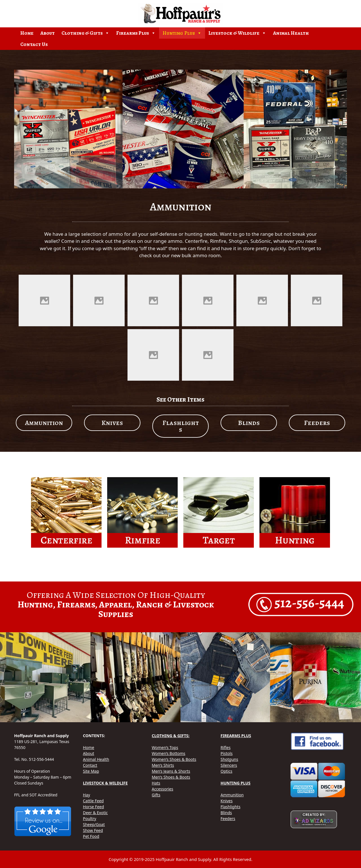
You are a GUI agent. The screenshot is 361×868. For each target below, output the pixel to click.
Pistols (227, 753)
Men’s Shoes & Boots (171, 777)
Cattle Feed (93, 801)
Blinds (226, 813)
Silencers (229, 765)
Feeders (228, 819)
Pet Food (91, 836)
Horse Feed (93, 807)
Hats (156, 783)
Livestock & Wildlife (237, 33)
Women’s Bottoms (169, 753)
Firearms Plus (136, 33)
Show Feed (93, 830)
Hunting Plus (182, 33)
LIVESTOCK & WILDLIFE (105, 783)
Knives (227, 801)
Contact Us (34, 44)
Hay (86, 795)
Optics (226, 771)
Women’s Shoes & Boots (174, 759)
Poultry (90, 819)
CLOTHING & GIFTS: (171, 736)
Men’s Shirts (163, 765)
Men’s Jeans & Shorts (171, 771)
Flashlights (230, 807)
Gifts (156, 795)
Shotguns (229, 759)
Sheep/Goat (94, 824)
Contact (90, 765)
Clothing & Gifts (85, 33)
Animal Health (291, 33)
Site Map (91, 771)
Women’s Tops (165, 747)
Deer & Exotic (95, 813)
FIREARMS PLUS (236, 736)
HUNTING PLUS (235, 783)
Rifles (225, 747)
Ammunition (232, 795)
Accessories (162, 789)
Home (27, 33)
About (48, 33)
